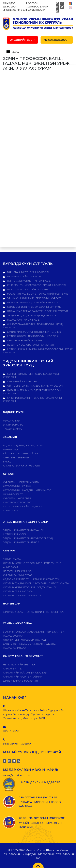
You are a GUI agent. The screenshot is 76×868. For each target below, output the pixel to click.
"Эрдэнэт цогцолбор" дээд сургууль (31, 316)
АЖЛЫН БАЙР (35, 10)
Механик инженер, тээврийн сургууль (32, 302)
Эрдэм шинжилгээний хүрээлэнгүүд (28, 538)
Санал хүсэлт (12, 510)
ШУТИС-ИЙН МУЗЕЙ (15, 534)
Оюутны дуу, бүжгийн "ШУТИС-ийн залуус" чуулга (36, 583)
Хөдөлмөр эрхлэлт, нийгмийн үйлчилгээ (31, 579)
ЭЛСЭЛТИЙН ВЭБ (22, 40)
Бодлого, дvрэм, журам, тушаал (24, 446)
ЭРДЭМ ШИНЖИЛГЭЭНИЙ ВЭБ (21, 542)
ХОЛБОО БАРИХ (37, 7)
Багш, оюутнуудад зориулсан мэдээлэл (30, 644)
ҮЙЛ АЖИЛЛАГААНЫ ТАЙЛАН (21, 454)
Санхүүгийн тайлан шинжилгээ (25, 673)
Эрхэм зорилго (13, 425)
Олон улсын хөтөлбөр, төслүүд (24, 640)
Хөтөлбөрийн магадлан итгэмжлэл (27, 490)
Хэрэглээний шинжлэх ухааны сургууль (34, 307)
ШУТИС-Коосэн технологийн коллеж (32, 336)
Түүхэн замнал (13, 429)
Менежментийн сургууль (24, 276)
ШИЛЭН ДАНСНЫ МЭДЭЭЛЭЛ (20, 681)
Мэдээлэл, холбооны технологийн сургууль (37, 294)
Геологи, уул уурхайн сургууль (27, 290)
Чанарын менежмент (17, 458)
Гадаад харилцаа (14, 648)
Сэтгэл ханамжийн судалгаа (23, 506)
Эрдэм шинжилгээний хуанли (24, 530)
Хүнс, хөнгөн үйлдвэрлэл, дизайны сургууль (37, 285)
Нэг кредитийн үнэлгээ (19, 665)
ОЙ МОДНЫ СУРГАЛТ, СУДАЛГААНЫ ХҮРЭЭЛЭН (35, 386)
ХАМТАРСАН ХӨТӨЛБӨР (17, 502)
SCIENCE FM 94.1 (14, 10)
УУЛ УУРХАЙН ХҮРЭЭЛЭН (22, 382)
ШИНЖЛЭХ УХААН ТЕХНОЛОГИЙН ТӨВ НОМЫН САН (34, 612)
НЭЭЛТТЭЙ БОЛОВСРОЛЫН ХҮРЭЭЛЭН (30, 345)
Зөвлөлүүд (10, 450)
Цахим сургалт (13, 494)
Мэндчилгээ (11, 421)
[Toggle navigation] (14, 51)
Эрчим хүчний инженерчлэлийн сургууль (35, 298)
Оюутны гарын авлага (18, 591)
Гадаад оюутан (13, 636)
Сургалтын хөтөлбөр (17, 498)
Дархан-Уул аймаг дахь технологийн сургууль (38, 311)
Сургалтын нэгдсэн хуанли (21, 482)
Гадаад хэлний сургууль (23, 320)
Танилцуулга (12, 559)
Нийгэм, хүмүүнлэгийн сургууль (28, 281)
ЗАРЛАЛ (10, 7)
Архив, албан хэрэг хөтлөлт (22, 466)
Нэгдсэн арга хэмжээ (17, 571)
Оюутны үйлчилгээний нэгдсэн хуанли (30, 587)
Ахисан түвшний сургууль (24, 341)
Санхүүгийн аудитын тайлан (23, 677)
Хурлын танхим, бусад (18, 575)
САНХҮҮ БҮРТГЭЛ (13, 669)
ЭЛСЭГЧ (32, 3)
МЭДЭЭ (9, 3)
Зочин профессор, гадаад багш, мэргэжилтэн (34, 632)
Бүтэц (7, 462)
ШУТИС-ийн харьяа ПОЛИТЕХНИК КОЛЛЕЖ (34, 332)
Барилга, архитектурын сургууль (28, 272)
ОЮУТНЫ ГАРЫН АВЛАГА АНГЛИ (22, 595)
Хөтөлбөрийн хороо (17, 486)
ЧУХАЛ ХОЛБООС (57, 40)
